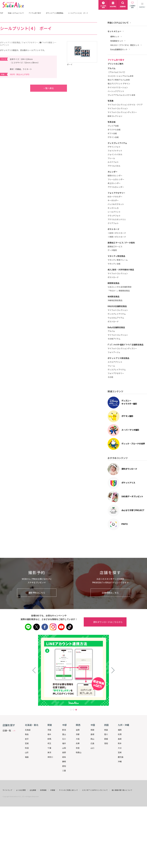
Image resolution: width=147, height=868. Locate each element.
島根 (92, 734)
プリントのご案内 (115, 64)
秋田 (27, 748)
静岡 (64, 761)
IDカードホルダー (115, 197)
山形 (27, 752)
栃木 (49, 734)
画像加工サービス (115, 247)
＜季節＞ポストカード (117, 237)
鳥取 (92, 730)
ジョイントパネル (115, 154)
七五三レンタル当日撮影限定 (120, 287)
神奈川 (50, 757)
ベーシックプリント (116, 91)
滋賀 (78, 730)
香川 (106, 734)
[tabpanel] (73, 670)
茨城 (49, 730)
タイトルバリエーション (118, 87)
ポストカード (113, 277)
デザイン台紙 (113, 137)
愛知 (64, 766)
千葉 (49, 748)
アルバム (111, 331)
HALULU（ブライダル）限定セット (125, 45)
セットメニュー (115, 31)
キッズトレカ (113, 208)
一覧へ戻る (43, 88)
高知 (106, 743)
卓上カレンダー (114, 183)
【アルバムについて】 (117, 72)
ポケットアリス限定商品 (55, 13)
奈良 (78, 748)
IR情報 (53, 790)
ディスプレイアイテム (117, 314)
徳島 (106, 730)
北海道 (28, 730)
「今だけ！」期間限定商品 (119, 291)
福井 (64, 743)
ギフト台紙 (112, 133)
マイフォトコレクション (118, 109)
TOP (2, 13)
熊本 (120, 743)
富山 (64, 734)
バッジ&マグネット (116, 204)
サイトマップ (7, 790)
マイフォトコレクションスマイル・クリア (125, 105)
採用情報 (43, 790)
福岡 (120, 730)
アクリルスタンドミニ (117, 220)
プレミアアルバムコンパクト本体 (121, 95)
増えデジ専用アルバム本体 (119, 80)
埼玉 (49, 743)
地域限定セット (117, 41)
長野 (64, 752)
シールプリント (114, 212)
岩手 (27, 739)
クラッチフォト (114, 216)
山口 (92, 748)
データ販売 (112, 250)
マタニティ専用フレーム (118, 260)
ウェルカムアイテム (116, 318)
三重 (64, 771)
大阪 (78, 739)
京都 (78, 734)
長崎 (120, 739)
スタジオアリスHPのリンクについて (95, 790)
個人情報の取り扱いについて (122, 790)
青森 (27, 734)
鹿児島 (121, 757)
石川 (64, 739)
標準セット (115, 37)
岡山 (92, 739)
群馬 (49, 739)
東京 (49, 752)
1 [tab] (71, 710)
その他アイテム (114, 339)
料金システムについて (16, 13)
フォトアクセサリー (116, 373)
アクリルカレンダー (116, 187)
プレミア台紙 (113, 126)
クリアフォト (113, 223)
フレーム (111, 158)
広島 (92, 743)
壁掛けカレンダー (115, 176)
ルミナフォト (113, 162)
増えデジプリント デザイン (119, 84)
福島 (27, 757)
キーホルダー (113, 200)
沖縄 (120, 761)
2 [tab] (73, 710)
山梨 (64, 748)
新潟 (64, 730)
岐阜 (64, 757)
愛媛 (106, 739)
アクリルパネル (114, 166)
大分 (120, 748)
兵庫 (78, 743)
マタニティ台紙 (114, 264)
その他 (110, 377)
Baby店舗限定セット (119, 49)
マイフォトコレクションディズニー (122, 112)
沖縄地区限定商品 (115, 300)
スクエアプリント (115, 362)
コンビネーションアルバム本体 (120, 76)
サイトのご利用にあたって (68, 790)
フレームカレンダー (116, 179)
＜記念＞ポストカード (117, 233)
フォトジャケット (115, 151)
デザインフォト (114, 147)
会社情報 (33, 790)
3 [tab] (76, 710)
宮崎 (120, 752)
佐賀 (120, 734)
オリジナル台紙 (114, 130)
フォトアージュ (114, 352)
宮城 (27, 743)
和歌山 (79, 752)
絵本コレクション (115, 116)
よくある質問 (21, 790)
